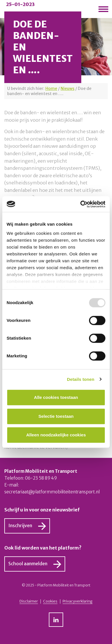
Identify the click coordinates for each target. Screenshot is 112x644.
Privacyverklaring (78, 601)
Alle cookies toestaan (56, 397)
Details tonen (81, 379)
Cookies (50, 601)
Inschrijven (20, 525)
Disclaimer (29, 601)
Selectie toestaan (56, 416)
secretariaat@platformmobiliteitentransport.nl (52, 492)
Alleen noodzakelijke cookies (56, 435)
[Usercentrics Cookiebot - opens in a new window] (81, 204)
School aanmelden (28, 564)
